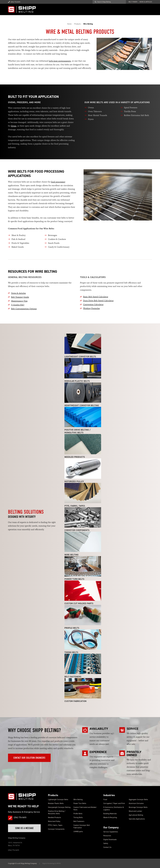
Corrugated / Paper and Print (114, 803)
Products (53, 795)
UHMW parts (78, 831)
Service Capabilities (111, 832)
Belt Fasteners (79, 821)
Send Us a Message (24, 828)
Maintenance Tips (19, 301)
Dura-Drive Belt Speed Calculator (98, 301)
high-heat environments (60, 61)
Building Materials (110, 814)
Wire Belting (78, 799)
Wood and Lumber (135, 811)
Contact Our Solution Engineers (29, 758)
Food (105, 799)
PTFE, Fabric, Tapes (55, 825)
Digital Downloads (110, 839)
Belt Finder (133, 2)
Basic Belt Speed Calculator (96, 297)
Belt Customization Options (24, 309)
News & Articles (146, 2)
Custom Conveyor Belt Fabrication (82, 826)
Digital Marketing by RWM (51, 863)
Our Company (111, 827)
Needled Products (54, 817)
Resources (107, 836)
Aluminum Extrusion (136, 803)
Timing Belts (78, 817)
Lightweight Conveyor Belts (58, 799)
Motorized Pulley (54, 821)
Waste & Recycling (110, 817)
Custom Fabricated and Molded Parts (85, 808)
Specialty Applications (137, 819)
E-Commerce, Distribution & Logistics (114, 808)
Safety (106, 843)
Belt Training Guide (20, 297)
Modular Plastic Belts (56, 803)
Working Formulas (91, 308)
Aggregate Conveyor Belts (138, 799)
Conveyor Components (56, 829)
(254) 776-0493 (14, 2)
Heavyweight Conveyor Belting (59, 807)
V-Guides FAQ (18, 305)
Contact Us (107, 847)
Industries (109, 795)
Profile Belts (78, 814)
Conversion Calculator (93, 304)
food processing (58, 182)
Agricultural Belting (136, 815)
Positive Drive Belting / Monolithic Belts (57, 812)
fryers (14, 126)
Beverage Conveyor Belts (138, 807)
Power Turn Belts (80, 803)
